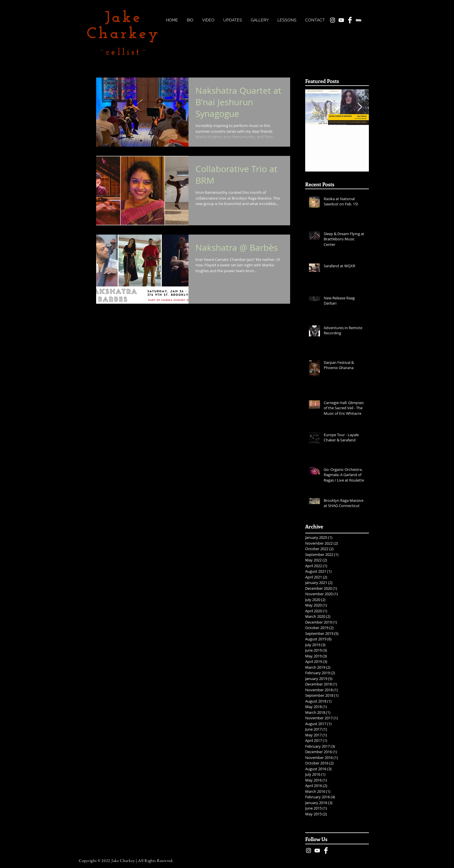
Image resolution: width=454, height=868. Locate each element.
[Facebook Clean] (326, 851)
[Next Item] (360, 107)
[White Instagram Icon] (309, 851)
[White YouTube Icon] (317, 851)
